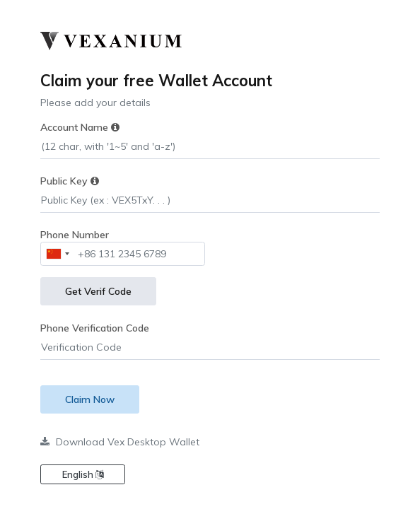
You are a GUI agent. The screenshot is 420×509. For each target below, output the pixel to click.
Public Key (70, 181)
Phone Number (75, 235)
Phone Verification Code (95, 328)
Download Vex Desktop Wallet (120, 442)
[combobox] (57, 254)
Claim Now (90, 399)
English (83, 474)
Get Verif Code (98, 291)
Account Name (80, 127)
